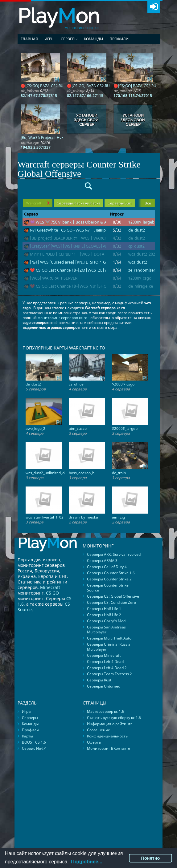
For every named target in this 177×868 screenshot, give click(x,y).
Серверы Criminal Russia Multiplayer (109, 647)
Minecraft (50, 587)
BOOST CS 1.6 (34, 742)
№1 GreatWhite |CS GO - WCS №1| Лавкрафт (71, 230)
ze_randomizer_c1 (144, 270)
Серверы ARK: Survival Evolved (114, 554)
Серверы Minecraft (104, 655)
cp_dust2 (136, 246)
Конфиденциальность (107, 736)
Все (148, 203)
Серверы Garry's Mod (106, 621)
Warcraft (38, 203)
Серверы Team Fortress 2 (109, 674)
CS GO (52, 593)
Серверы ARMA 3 (102, 561)
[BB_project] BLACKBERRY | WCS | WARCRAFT (72, 238)
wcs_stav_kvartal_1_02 (45, 517)
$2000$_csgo (140, 278)
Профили (119, 39)
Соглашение (99, 730)
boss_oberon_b (82, 473)
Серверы (69, 39)
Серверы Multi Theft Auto (109, 638)
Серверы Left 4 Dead (105, 662)
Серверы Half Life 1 (104, 609)
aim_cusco (78, 428)
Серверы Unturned (104, 686)
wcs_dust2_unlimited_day (47, 473)
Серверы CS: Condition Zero (111, 602)
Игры (49, 39)
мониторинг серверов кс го (62, 318)
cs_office (76, 384)
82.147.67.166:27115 (85, 96)
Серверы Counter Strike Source (108, 588)
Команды (93, 39)
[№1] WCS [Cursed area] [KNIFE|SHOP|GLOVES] (75, 262)
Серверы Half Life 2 (104, 615)
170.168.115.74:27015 (133, 96)
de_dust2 (137, 230)
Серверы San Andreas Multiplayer (106, 630)
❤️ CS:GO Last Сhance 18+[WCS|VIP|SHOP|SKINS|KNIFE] (84, 286)
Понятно (151, 858)
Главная (29, 39)
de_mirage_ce (141, 286)
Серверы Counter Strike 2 (109, 579)
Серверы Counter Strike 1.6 (111, 573)
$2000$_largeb (141, 222)
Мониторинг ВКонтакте (109, 748)
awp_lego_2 (35, 428)
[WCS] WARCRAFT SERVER (54, 278)
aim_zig (118, 517)
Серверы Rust (99, 680)
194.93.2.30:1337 (36, 147)
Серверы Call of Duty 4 (107, 567)
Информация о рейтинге (110, 724)
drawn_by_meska (83, 517)
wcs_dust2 (138, 262)
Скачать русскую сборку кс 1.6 (114, 718)
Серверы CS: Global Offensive (113, 596)
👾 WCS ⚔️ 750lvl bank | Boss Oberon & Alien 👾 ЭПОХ (80, 222)
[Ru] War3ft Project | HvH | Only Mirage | (56, 137)
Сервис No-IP (34, 748)
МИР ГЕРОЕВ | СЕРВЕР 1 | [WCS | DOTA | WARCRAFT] (80, 254)
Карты (27, 736)
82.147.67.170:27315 (39, 96)
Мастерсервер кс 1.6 (105, 711)
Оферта (94, 742)
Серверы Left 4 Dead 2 (107, 668)
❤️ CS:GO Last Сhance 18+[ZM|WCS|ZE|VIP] (71, 270)
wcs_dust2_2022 (143, 254)
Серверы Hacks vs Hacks (78, 203)
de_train (119, 473)
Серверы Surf (120, 203)
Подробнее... (86, 862)
